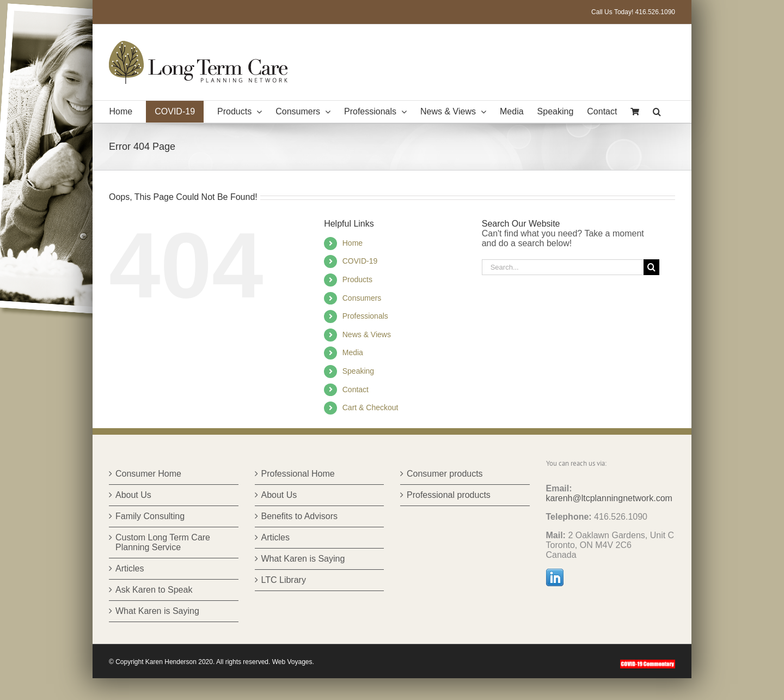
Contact (356, 389)
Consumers (362, 298)
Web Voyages (292, 662)
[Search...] (563, 267)
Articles (130, 568)
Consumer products (445, 474)
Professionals (365, 316)
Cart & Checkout (370, 407)
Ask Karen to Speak (154, 590)
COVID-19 (360, 261)
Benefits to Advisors (300, 516)
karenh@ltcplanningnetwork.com (609, 498)
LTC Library (284, 580)
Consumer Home (148, 474)
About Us (133, 495)
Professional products (449, 495)
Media (353, 352)
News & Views (367, 334)
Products (357, 279)
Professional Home (298, 474)
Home (353, 243)
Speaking (358, 371)
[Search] (651, 267)
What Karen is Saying (157, 611)
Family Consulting (150, 516)
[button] (657, 112)
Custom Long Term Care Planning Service (163, 542)
